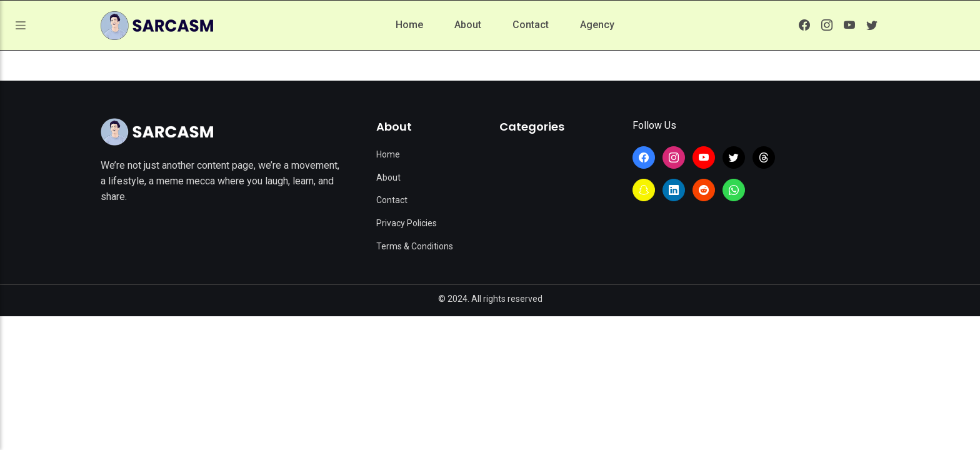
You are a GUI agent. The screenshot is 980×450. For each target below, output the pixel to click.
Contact (531, 25)
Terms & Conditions (415, 246)
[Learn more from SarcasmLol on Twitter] (872, 25)
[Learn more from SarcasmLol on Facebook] (804, 25)
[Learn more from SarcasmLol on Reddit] (704, 190)
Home (409, 25)
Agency (597, 25)
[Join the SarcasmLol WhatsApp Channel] (734, 190)
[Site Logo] (157, 132)
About (468, 25)
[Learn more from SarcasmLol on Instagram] (827, 25)
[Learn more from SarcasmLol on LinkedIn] (674, 190)
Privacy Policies (407, 223)
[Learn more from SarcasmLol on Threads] (764, 157)
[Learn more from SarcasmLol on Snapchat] (644, 190)
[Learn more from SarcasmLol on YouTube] (849, 25)
